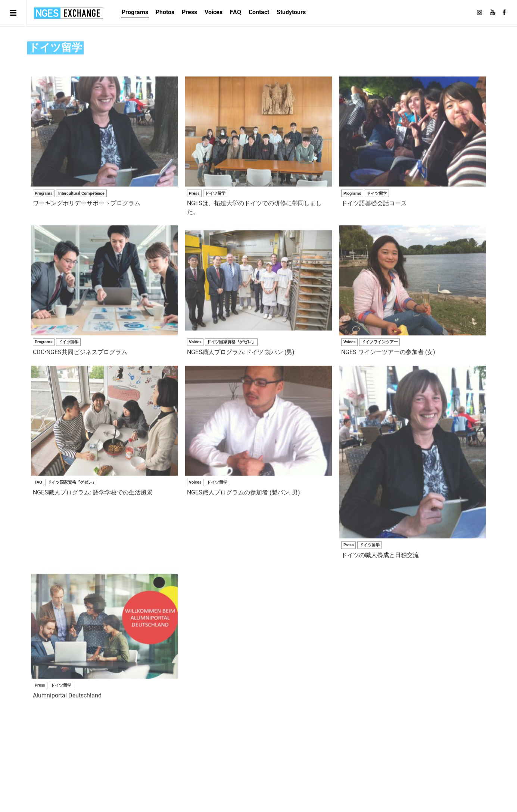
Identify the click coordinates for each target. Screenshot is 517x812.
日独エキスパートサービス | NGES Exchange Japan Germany (68, 13)
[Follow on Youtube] (492, 13)
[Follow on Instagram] (480, 13)
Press (189, 12)
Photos (165, 12)
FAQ (236, 12)
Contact (259, 12)
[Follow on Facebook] (504, 13)
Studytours (291, 12)
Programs (135, 12)
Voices (214, 12)
